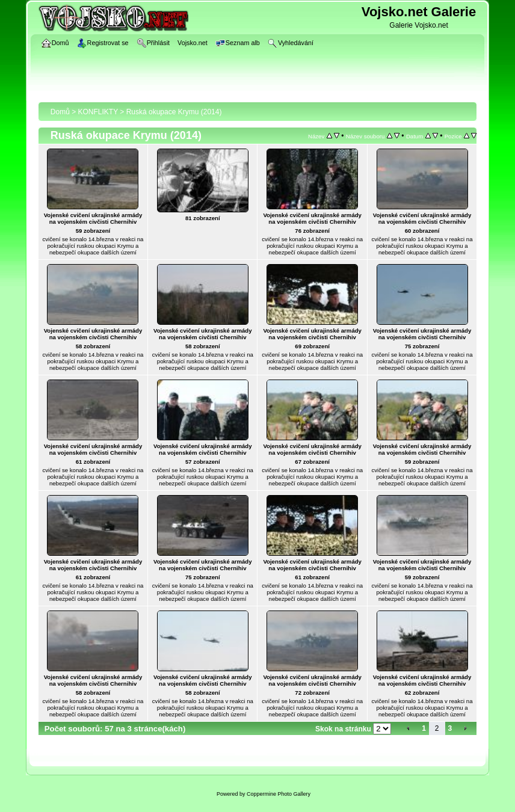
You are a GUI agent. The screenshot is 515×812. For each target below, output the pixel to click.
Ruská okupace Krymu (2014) (174, 112)
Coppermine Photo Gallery (279, 794)
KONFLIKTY (98, 112)
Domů (60, 112)
